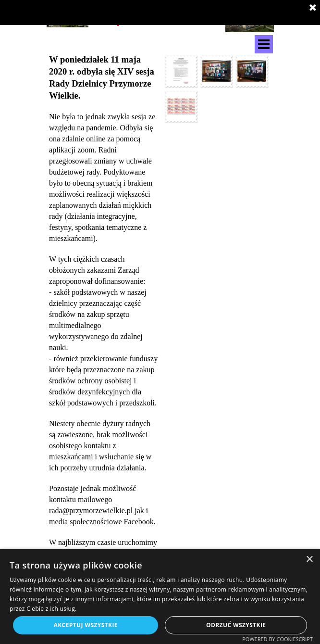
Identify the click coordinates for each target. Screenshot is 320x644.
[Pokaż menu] (264, 44)
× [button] (309, 560)
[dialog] (160, 597)
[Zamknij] (313, 8)
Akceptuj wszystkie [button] (86, 625)
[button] (181, 71)
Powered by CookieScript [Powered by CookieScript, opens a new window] (277, 639)
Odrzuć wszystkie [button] (236, 625)
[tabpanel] (104, 322)
